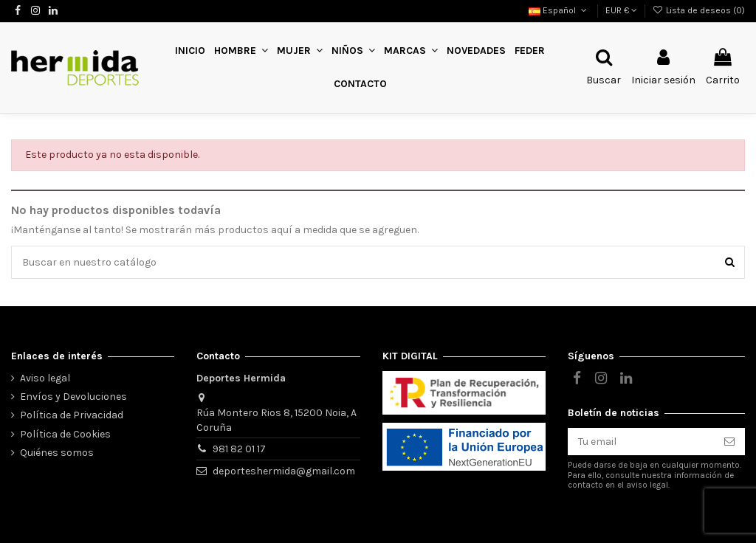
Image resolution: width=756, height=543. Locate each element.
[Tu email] (641, 442)
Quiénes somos (57, 453)
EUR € (621, 10)
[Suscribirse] (729, 442)
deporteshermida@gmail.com (284, 471)
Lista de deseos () (699, 10)
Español (559, 10)
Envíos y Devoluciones (73, 397)
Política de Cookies (65, 434)
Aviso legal (45, 378)
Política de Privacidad (72, 415)
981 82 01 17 (239, 449)
